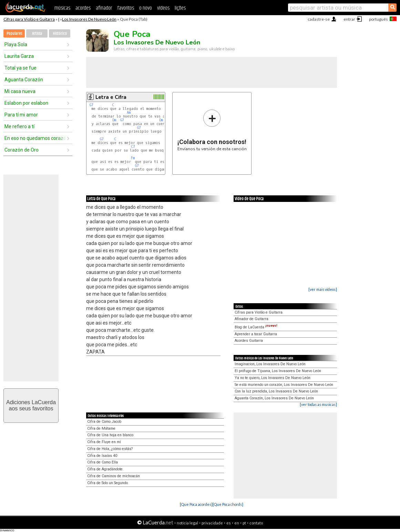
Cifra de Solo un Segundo (107, 483)
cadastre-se (319, 19)
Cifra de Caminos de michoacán (114, 476)
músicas (62, 8)
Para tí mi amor (21, 115)
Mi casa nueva (20, 91)
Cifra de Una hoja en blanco (110, 435)
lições (180, 8)
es (229, 523)
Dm (114, 120)
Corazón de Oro (22, 150)
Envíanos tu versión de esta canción (212, 130)
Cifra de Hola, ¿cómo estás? (110, 449)
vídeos (163, 8)
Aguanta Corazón (24, 80)
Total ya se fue (20, 68)
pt (244, 523)
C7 (133, 147)
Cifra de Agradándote (105, 469)
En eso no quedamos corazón (35, 138)
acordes (83, 8)
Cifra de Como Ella (102, 462)
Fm (133, 158)
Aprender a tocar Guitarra (256, 334)
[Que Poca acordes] (196, 504)
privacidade (212, 523)
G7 (91, 105)
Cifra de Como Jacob (104, 422)
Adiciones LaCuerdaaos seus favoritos (31, 405)
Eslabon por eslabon (26, 103)
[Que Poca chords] (228, 504)
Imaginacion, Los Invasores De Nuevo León (270, 364)
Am (129, 112)
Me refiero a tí (19, 126)
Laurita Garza (19, 56)
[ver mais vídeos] (323, 289)
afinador (104, 8)
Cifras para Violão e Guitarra (29, 19)
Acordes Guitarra (249, 341)
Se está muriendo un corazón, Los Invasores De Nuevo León (284, 385)
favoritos (126, 8)
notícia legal (187, 523)
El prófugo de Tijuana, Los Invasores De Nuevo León (278, 371)
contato (256, 523)
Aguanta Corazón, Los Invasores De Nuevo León (274, 398)
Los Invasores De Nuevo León (89, 19)
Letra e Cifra (111, 97)
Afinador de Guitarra (252, 319)
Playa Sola (16, 44)
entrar (349, 19)
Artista (37, 34)
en (237, 523)
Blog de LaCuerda (256, 327)
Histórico (60, 34)
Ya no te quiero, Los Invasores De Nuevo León (273, 378)
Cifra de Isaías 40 (102, 456)
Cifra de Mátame (101, 428)
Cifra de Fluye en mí (104, 442)
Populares (14, 34)
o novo (146, 8)
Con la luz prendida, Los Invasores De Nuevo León (276, 391)
